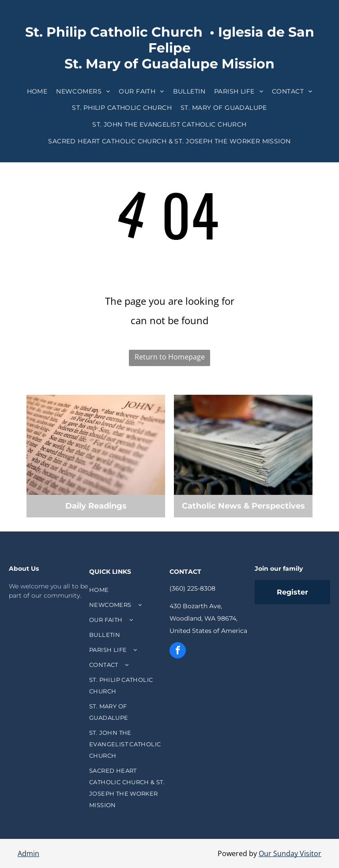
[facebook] (178, 651)
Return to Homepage (170, 357)
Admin (28, 853)
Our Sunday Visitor (290, 853)
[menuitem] (37, 91)
